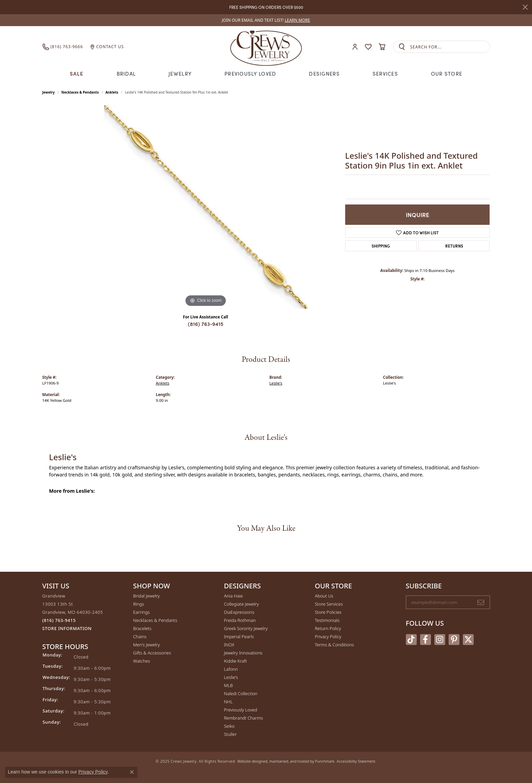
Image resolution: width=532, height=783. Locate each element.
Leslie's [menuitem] (231, 677)
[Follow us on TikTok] (411, 640)
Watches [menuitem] (142, 661)
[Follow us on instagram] (440, 640)
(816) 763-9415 (206, 324)
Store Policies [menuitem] (328, 612)
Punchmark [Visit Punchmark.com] (325, 761)
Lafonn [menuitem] (231, 669)
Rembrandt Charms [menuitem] (244, 718)
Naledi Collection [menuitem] (241, 693)
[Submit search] (402, 47)
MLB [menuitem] (229, 685)
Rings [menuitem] (139, 604)
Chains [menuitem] (140, 637)
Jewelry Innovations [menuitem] (243, 653)
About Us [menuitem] (324, 596)
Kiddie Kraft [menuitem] (236, 661)
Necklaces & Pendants (80, 92)
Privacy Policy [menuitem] (328, 637)
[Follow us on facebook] (426, 640)
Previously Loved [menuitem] (241, 710)
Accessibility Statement (356, 761)
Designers (324, 73)
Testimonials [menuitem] (327, 620)
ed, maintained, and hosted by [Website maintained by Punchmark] (289, 761)
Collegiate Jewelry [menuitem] (242, 604)
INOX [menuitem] (229, 645)
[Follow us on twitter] (468, 640)
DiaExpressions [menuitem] (239, 612)
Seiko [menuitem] (229, 726)
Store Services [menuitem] (329, 604)
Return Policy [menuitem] (328, 628)
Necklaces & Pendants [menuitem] (155, 620)
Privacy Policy (93, 772)
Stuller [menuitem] (231, 734)
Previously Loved (250, 73)
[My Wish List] (368, 47)
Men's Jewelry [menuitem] (147, 645)
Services (385, 73)
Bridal (126, 73)
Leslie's (276, 383)
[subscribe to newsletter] (481, 602)
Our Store (447, 73)
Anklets (112, 92)
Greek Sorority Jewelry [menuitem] (246, 628)
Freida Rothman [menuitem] (240, 620)
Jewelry (180, 73)
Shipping (381, 246)
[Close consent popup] (132, 772)
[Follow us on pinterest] (454, 640)
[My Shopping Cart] (382, 47)
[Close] (525, 7)
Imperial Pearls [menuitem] (239, 637)
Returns (454, 246)
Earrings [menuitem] (142, 612)
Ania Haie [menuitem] (234, 596)
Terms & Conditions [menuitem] (334, 645)
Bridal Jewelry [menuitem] (147, 596)
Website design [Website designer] (250, 761)
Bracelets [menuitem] (142, 628)
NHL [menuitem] (229, 702)
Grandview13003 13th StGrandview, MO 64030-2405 (73, 612)
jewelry (49, 92)
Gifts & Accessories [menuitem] (152, 653)
